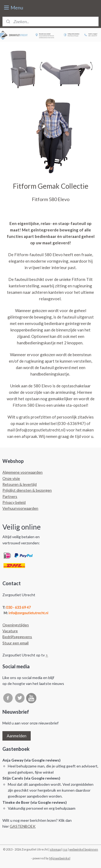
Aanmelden (17, 736)
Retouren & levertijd (20, 484)
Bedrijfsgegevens (17, 637)
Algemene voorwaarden (22, 472)
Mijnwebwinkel (60, 858)
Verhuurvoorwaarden (20, 508)
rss (65, 849)
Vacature (10, 631)
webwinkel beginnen (84, 849)
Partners (10, 496)
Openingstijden (16, 625)
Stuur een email (15, 643)
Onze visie (11, 478)
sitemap (55, 849)
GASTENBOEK (23, 826)
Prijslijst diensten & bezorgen (27, 490)
